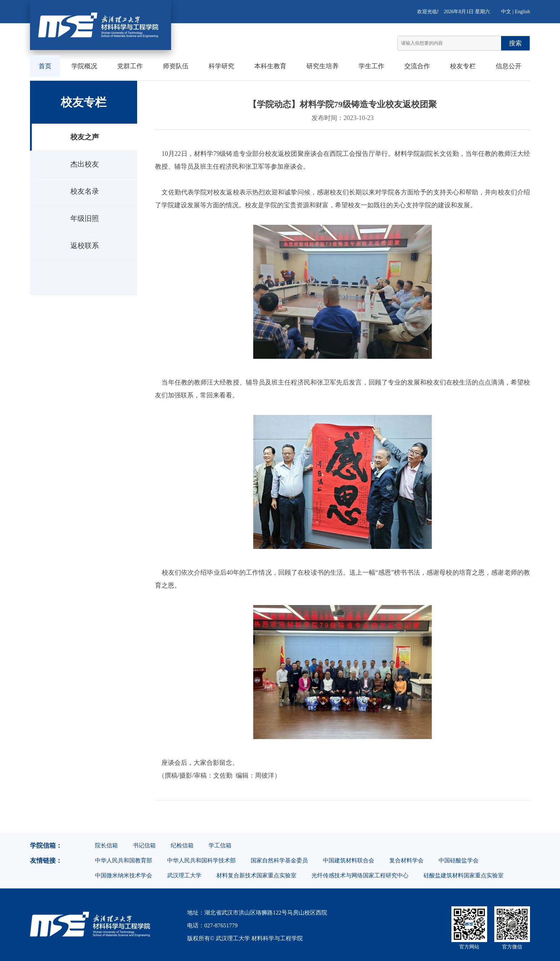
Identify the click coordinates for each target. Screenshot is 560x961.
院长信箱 (106, 845)
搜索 (515, 43)
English (522, 12)
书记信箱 (144, 845)
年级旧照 (85, 218)
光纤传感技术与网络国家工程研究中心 (360, 875)
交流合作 (417, 66)
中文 (506, 12)
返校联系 (85, 246)
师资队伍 (176, 66)
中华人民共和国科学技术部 (201, 860)
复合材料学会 (406, 860)
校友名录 (85, 191)
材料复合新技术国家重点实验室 (256, 875)
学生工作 (371, 66)
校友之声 (85, 137)
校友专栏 (463, 66)
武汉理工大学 (184, 875)
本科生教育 (270, 66)
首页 (45, 66)
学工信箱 (220, 845)
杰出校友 (85, 164)
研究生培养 (322, 66)
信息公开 (509, 66)
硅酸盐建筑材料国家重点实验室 (464, 875)
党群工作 (130, 66)
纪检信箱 (182, 845)
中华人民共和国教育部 (124, 860)
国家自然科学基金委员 (279, 860)
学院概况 (84, 66)
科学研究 (221, 66)
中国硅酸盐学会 (459, 860)
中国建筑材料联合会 (349, 860)
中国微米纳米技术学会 (124, 875)
